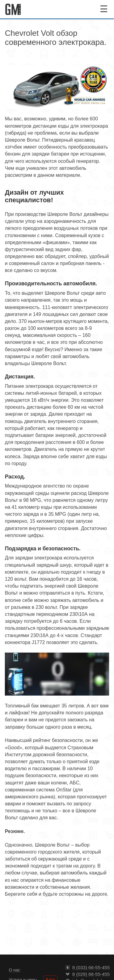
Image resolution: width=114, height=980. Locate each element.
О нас (14, 970)
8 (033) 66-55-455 (91, 968)
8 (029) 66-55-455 (91, 974)
